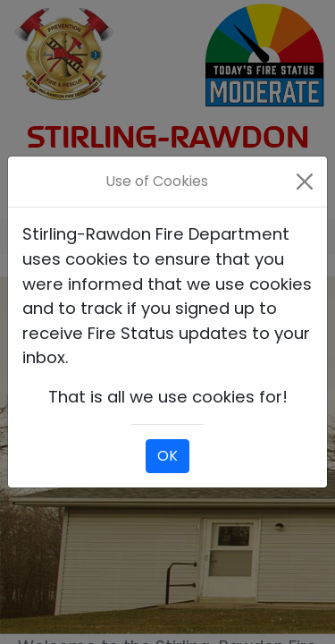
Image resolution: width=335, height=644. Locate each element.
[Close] (305, 182)
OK (167, 456)
